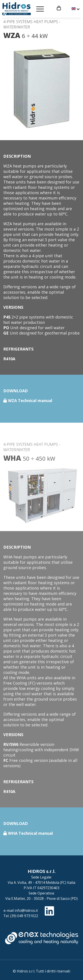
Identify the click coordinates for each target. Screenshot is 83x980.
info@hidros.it (26, 910)
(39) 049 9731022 (24, 916)
